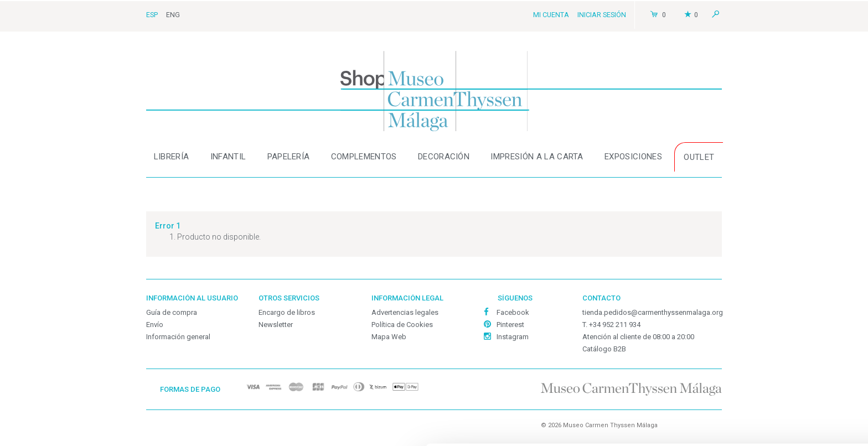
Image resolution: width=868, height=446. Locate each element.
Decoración (444, 157)
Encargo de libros (287, 312)
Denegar (776, 416)
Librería (172, 157)
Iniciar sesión (602, 15)
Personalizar (170, 412)
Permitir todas (776, 344)
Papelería (289, 157)
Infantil (228, 157)
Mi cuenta (551, 15)
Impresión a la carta (537, 157)
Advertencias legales (405, 312)
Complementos (364, 157)
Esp (152, 15)
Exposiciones (633, 157)
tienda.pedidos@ (653, 312)
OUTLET (699, 157)
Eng (173, 15)
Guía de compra (172, 312)
